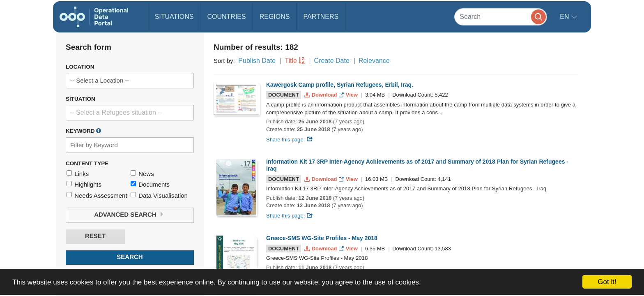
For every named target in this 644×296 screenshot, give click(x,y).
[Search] (501, 17)
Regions (275, 17)
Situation (80, 99)
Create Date (332, 61)
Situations (174, 17)
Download (321, 95)
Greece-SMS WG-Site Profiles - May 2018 (322, 238)
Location (80, 67)
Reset (95, 236)
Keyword (83, 131)
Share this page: (290, 140)
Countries (226, 17)
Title (291, 61)
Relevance (374, 61)
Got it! (607, 282)
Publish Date (257, 61)
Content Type (87, 163)
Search (130, 257)
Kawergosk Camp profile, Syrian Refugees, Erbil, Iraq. (340, 85)
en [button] (565, 17)
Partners (321, 17)
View (349, 95)
